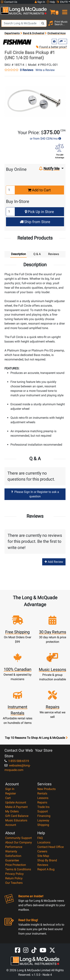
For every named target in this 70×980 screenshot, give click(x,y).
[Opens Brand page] (17, 42)
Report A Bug (46, 869)
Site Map (43, 856)
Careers (42, 851)
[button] (53, 10)
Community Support (18, 838)
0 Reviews (27, 70)
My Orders (12, 811)
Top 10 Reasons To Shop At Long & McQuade (36, 738)
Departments (12, 33)
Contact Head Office (50, 847)
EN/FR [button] (62, 2)
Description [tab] (18, 254)
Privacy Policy (14, 874)
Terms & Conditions (18, 869)
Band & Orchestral (34, 33)
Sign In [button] (40, 2)
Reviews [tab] (54, 254)
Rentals (42, 793)
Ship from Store (35, 222)
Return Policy (14, 878)
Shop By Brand (47, 860)
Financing (44, 816)
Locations (44, 842)
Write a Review (45, 70)
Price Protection (16, 865)
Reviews (43, 865)
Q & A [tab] (37, 254)
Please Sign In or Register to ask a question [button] (35, 494)
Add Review (54, 562)
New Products (46, 789)
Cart (8, 798)
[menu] (64, 10)
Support (43, 811)
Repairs (42, 802)
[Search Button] (43, 23)
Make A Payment (16, 807)
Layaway (43, 820)
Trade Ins (43, 807)
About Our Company (19, 842)
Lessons (43, 798)
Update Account (16, 802)
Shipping (43, 825)
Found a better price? (52, 47)
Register (11, 793)
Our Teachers (14, 883)
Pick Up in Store (39, 212)
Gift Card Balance (17, 816)
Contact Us (9, 2)
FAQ (40, 838)
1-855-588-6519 (17, 761)
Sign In (10, 789)
